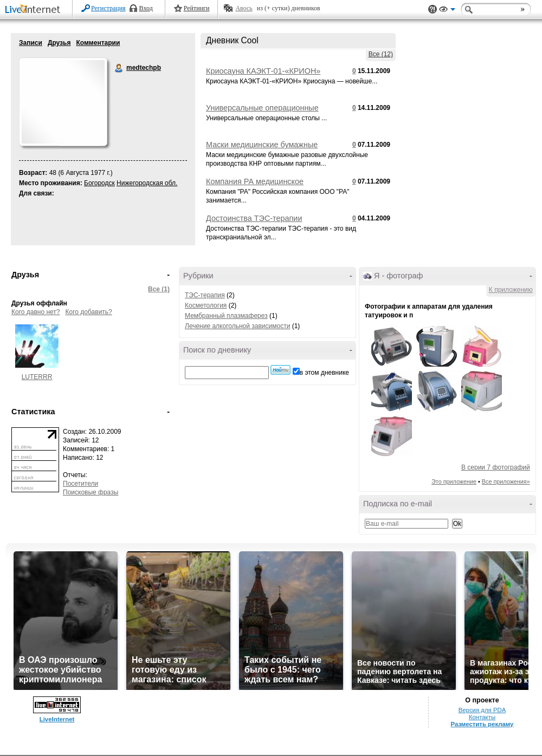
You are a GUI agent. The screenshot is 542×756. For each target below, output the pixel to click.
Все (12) (381, 54)
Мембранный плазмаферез (226, 316)
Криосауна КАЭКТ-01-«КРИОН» (263, 71)
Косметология (206, 305)
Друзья (59, 43)
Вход (146, 8)
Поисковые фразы (91, 492)
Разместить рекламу (482, 724)
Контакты (482, 717)
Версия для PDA (482, 710)
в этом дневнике (324, 373)
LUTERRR (37, 377)
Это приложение (454, 481)
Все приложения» (506, 481)
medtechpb (119, 68)
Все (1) (159, 289)
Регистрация (108, 8)
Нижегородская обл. (147, 183)
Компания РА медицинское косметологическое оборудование (267, 186)
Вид (447, 11)
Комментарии (98, 43)
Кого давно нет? (36, 312)
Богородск (99, 183)
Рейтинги (197, 8)
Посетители (80, 484)
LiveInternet (35, 10)
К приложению (511, 290)
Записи (31, 43)
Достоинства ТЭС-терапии (254, 218)
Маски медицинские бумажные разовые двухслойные (262, 149)
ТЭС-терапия (205, 295)
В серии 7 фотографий (496, 467)
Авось (244, 8)
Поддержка (433, 9)
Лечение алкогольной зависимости (237, 326)
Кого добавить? (89, 312)
